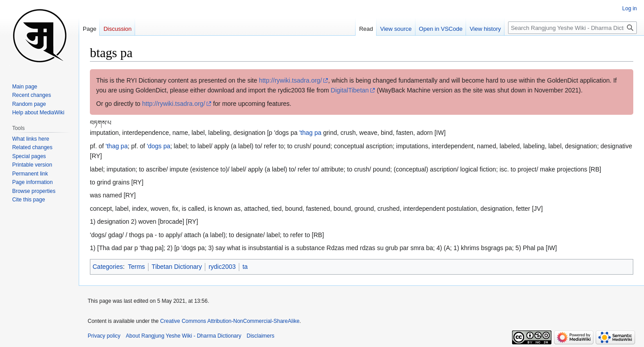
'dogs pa (159, 146)
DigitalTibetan (350, 90)
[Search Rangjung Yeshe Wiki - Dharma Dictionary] (572, 28)
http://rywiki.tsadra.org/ (290, 80)
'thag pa (310, 133)
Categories (108, 267)
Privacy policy (104, 336)
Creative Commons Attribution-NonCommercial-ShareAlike (230, 321)
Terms (136, 267)
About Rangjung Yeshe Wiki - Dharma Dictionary (183, 336)
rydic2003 (222, 267)
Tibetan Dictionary (177, 267)
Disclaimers (261, 336)
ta (245, 267)
